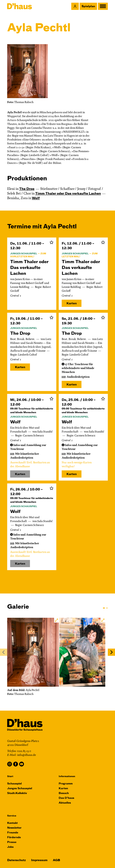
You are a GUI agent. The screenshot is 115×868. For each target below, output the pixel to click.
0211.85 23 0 (24, 751)
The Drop (27, 189)
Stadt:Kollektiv (17, 793)
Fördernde (14, 838)
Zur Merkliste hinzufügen (52, 242)
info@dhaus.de (27, 755)
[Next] (111, 652)
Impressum (39, 860)
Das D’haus (66, 798)
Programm (66, 784)
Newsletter (14, 828)
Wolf (36, 198)
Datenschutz (16, 860)
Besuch (64, 793)
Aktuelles (65, 803)
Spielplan (88, 6)
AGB (56, 860)
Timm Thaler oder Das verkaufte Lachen (68, 194)
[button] (75, 6)
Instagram (10, 764)
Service (12, 816)
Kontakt (12, 823)
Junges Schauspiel (20, 789)
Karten (72, 303)
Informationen (67, 776)
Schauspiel (14, 784)
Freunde (13, 833)
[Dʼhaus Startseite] (20, 6)
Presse (12, 842)
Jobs (10, 847)
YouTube (22, 764)
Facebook (16, 764)
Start (10, 776)
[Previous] (4, 652)
